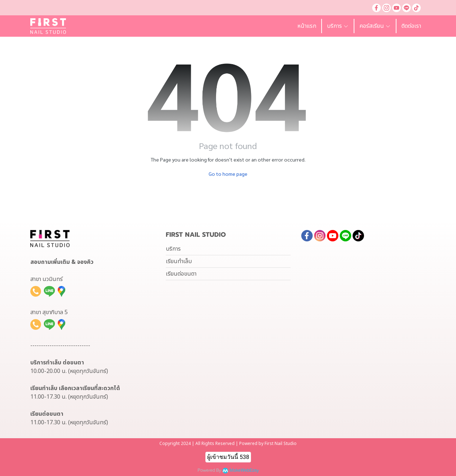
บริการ (173, 249)
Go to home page (228, 174)
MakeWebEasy (244, 470)
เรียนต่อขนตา (181, 274)
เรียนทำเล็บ (179, 261)
